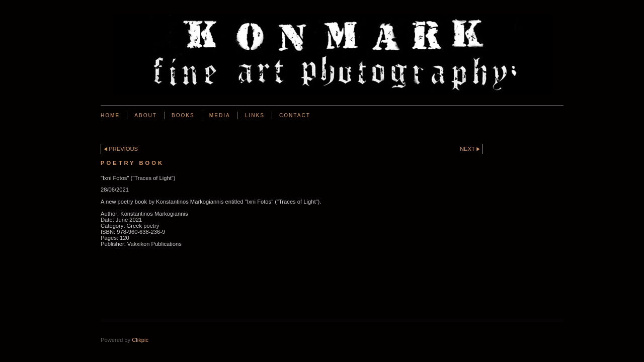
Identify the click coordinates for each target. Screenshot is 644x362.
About (146, 115)
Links (255, 115)
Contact (295, 115)
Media (220, 115)
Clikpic (140, 340)
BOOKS (183, 115)
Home (110, 115)
